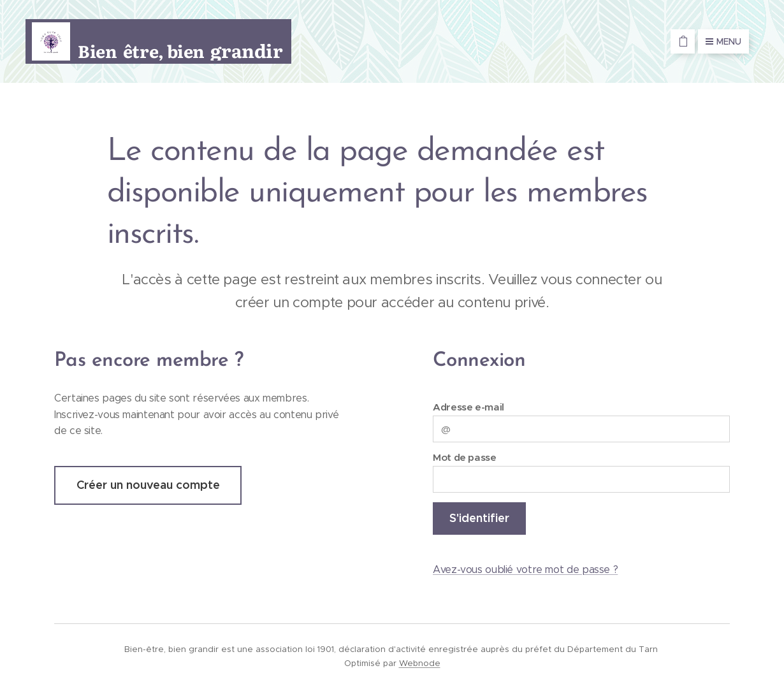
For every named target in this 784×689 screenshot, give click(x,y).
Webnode (420, 663)
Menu (723, 41)
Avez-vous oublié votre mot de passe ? (525, 569)
